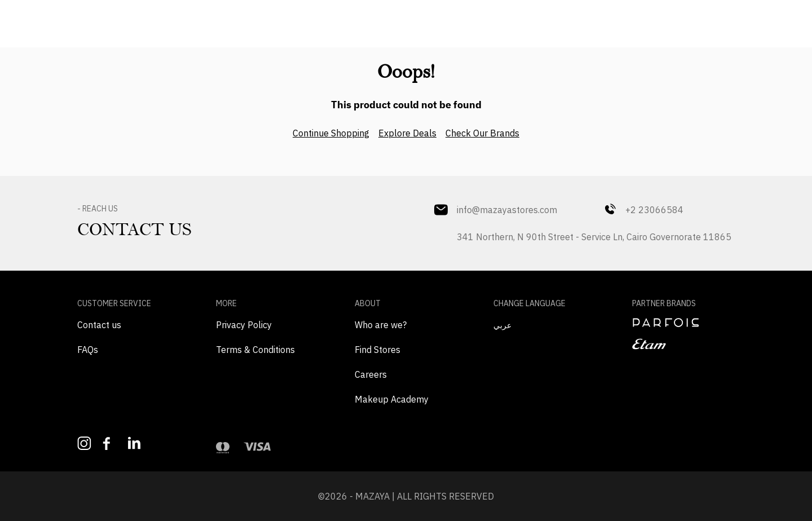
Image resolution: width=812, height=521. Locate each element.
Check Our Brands (482, 133)
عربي (502, 325)
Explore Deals (407, 133)
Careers (371, 374)
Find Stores (378, 350)
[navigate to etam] (683, 344)
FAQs (88, 350)
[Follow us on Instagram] (84, 443)
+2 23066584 (643, 210)
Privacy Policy (244, 325)
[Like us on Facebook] (110, 443)
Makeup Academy (392, 399)
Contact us (99, 325)
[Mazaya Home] (406, 20)
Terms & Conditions (255, 350)
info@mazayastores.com (496, 210)
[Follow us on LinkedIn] (135, 443)
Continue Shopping (331, 133)
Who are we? (381, 325)
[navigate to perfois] (683, 323)
